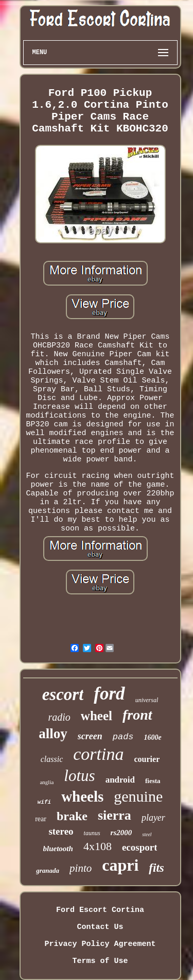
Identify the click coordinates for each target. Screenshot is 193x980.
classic (52, 759)
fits (156, 868)
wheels (82, 796)
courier (147, 759)
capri (120, 865)
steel (147, 834)
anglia (47, 782)
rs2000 (121, 833)
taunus (92, 833)
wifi (44, 802)
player (153, 818)
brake (72, 816)
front (137, 715)
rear (41, 819)
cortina (98, 754)
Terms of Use (100, 961)
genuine (138, 796)
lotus (79, 776)
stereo (61, 831)
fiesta (153, 781)
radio (59, 717)
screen (90, 736)
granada (48, 870)
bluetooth (58, 849)
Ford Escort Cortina (100, 910)
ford (109, 694)
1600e (153, 737)
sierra (115, 815)
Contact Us (100, 927)
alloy (53, 734)
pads (123, 737)
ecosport (140, 847)
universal (147, 700)
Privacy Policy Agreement (100, 944)
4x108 (98, 846)
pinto (81, 868)
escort (63, 694)
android (120, 780)
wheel (97, 716)
